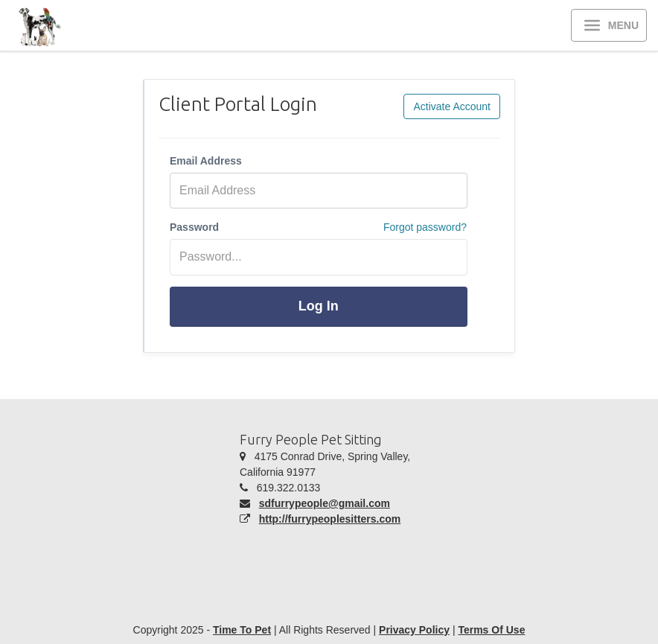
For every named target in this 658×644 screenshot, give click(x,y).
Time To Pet (242, 630)
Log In (319, 306)
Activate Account (452, 106)
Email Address (206, 161)
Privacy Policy (414, 630)
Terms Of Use (491, 630)
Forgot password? (425, 227)
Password (194, 227)
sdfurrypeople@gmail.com (325, 503)
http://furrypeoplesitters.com (330, 519)
